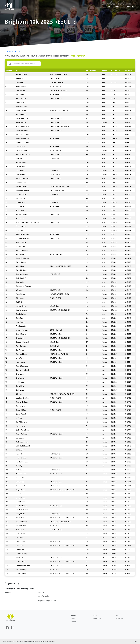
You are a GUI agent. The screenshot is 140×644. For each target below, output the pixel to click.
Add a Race (97, 619)
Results (116, 6)
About (123, 6)
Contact (118, 616)
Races (110, 6)
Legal (136, 641)
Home (73, 616)
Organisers (131, 6)
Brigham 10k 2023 (13, 51)
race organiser (78, 56)
